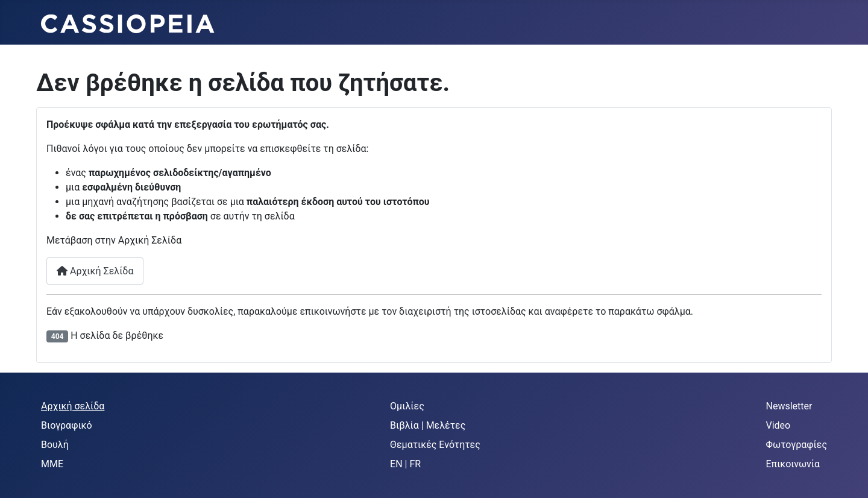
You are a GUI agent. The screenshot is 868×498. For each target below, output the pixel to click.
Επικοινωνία (793, 464)
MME (52, 464)
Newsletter (789, 406)
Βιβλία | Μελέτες (428, 425)
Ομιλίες (407, 406)
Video (778, 425)
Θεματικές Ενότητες (435, 445)
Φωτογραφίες (797, 445)
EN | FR (405, 464)
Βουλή (55, 445)
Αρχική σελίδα (73, 406)
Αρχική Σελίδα (95, 271)
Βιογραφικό (67, 425)
